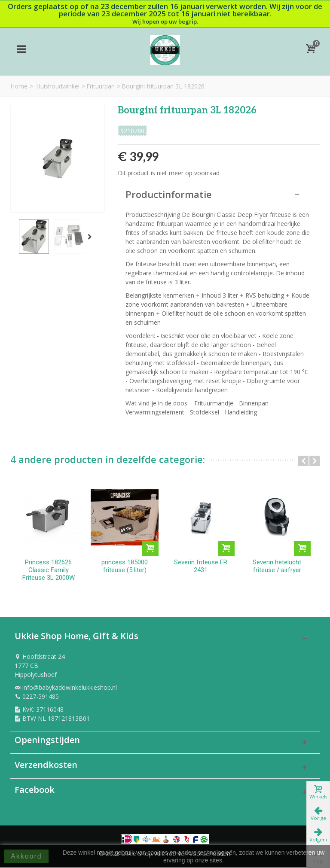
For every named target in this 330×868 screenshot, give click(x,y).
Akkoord (26, 856)
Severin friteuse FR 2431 (204, 567)
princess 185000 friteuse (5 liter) (126, 567)
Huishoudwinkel (58, 86)
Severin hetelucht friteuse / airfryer (281, 567)
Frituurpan (101, 86)
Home (19, 86)
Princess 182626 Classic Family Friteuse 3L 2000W (49, 571)
